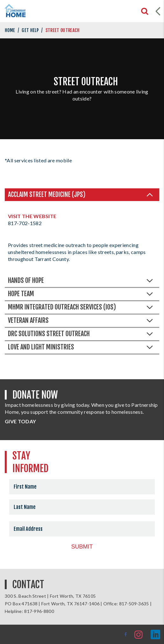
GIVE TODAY (20, 421)
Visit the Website (32, 216)
